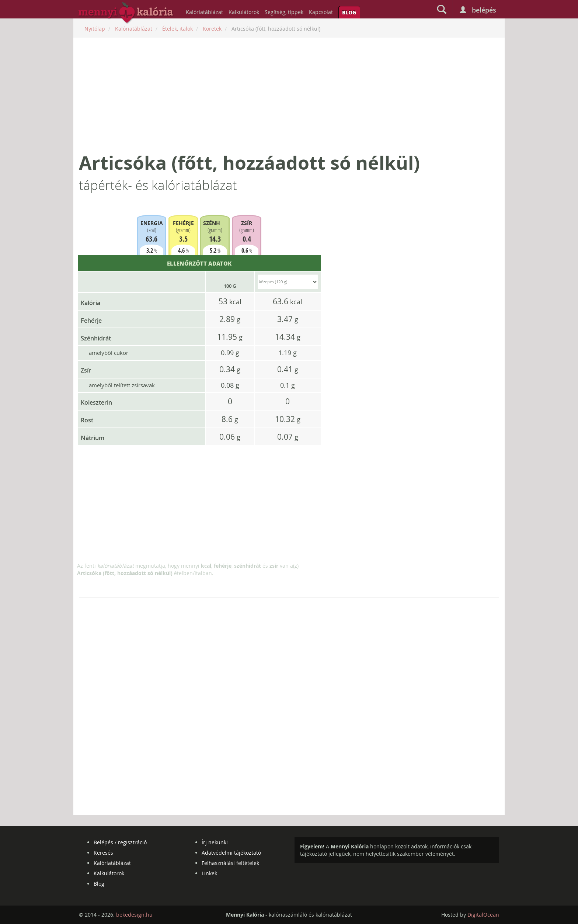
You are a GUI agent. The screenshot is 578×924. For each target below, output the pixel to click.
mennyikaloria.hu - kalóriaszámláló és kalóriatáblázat (126, 13)
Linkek (209, 873)
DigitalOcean (483, 915)
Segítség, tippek (284, 12)
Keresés (103, 853)
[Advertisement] (289, 95)
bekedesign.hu (134, 915)
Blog (349, 12)
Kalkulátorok (244, 12)
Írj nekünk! (215, 842)
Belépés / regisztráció (120, 842)
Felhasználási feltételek (230, 863)
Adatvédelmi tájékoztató (231, 853)
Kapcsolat (321, 12)
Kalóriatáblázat (204, 12)
